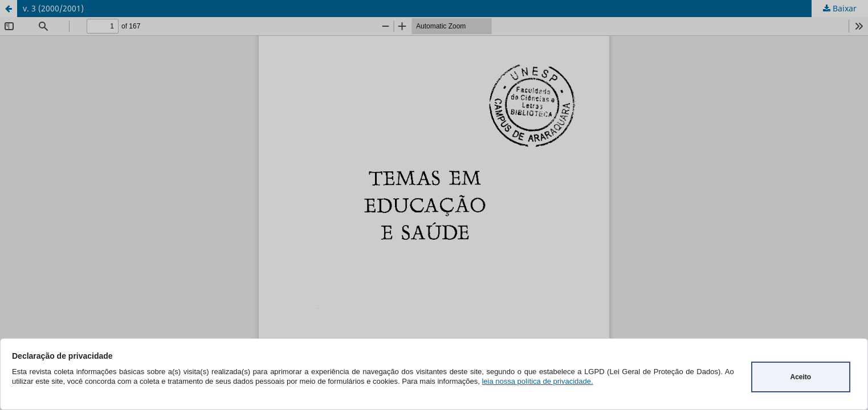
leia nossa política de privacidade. (537, 381)
